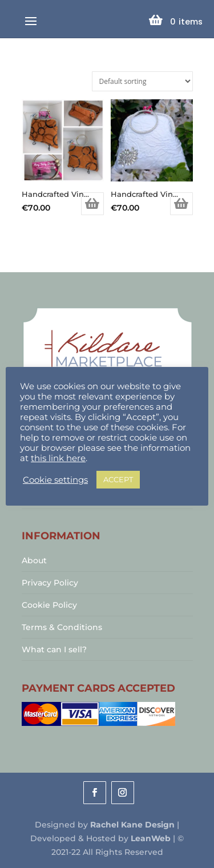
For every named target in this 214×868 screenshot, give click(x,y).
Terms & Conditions (62, 627)
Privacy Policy (50, 583)
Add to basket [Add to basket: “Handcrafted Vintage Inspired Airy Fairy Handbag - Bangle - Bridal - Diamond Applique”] (181, 204)
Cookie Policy (49, 605)
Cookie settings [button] (55, 480)
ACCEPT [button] (118, 479)
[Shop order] (142, 81)
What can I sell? (54, 649)
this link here (58, 458)
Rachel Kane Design (132, 825)
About (34, 560)
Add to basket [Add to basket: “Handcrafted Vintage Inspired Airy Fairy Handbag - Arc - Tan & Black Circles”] (92, 204)
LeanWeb (151, 838)
